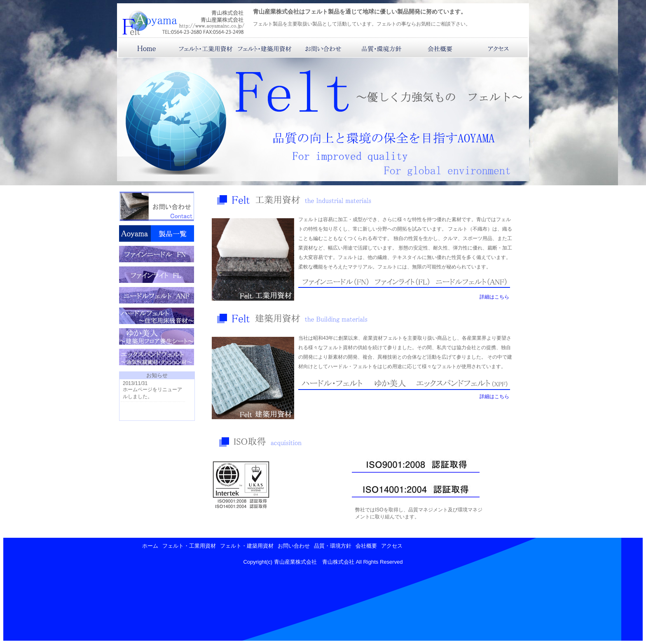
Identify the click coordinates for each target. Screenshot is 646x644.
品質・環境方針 (333, 546)
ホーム (150, 546)
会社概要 (366, 546)
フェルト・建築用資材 (247, 546)
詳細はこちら (494, 297)
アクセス (392, 546)
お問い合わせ (294, 546)
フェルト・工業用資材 (189, 546)
